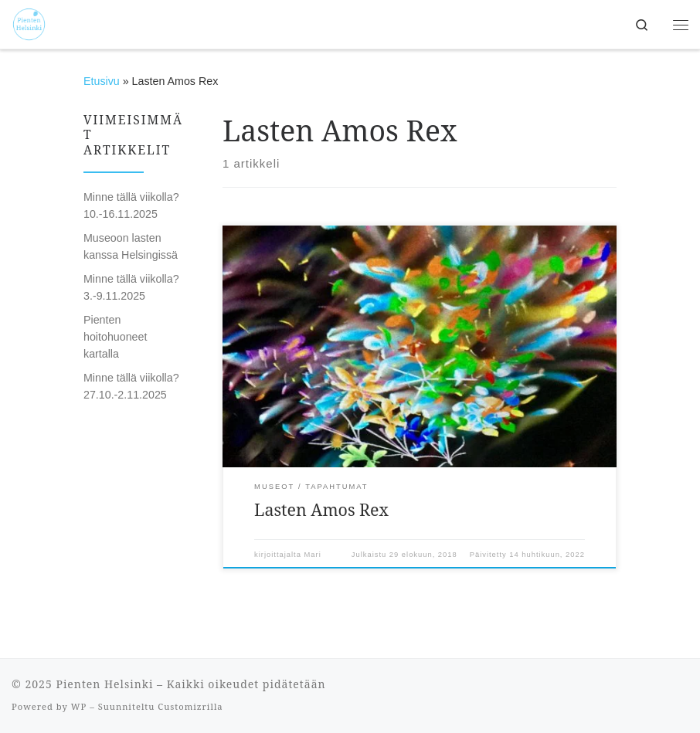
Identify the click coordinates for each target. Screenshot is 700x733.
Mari (313, 555)
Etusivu (102, 81)
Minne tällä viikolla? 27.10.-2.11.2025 (131, 386)
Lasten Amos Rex (321, 509)
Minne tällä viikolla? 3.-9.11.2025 (131, 287)
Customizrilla (190, 706)
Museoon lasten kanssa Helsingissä (131, 246)
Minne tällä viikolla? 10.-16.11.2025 (131, 205)
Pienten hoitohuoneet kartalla (115, 337)
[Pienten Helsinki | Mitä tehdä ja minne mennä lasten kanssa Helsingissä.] (29, 23)
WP (79, 706)
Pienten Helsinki (104, 684)
